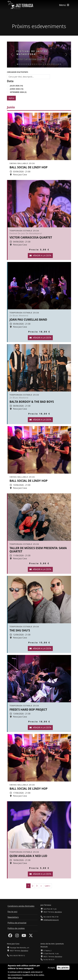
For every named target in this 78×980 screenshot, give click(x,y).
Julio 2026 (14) (16, 86)
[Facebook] (10, 936)
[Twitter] (31, 936)
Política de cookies (16, 928)
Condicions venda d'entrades (21, 906)
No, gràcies (63, 968)
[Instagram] (17, 936)
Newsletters (13, 917)
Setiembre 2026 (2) (18, 92)
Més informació (15, 978)
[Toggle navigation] (64, 5)
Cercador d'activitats (18, 72)
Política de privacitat (17, 923)
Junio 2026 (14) (17, 89)
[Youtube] (24, 936)
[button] (12, 55)
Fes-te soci (12, 912)
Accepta (51, 968)
